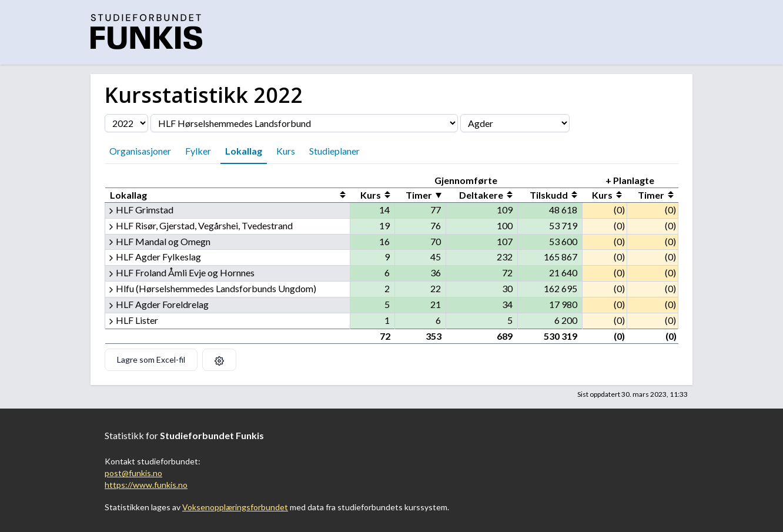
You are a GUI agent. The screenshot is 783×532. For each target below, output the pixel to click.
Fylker (198, 151)
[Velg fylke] (515, 123)
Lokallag (244, 151)
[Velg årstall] (126, 123)
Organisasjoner (140, 151)
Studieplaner (334, 151)
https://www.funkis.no (146, 485)
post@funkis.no (133, 473)
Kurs (286, 151)
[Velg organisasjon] (304, 123)
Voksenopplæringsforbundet (235, 507)
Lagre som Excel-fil (151, 359)
